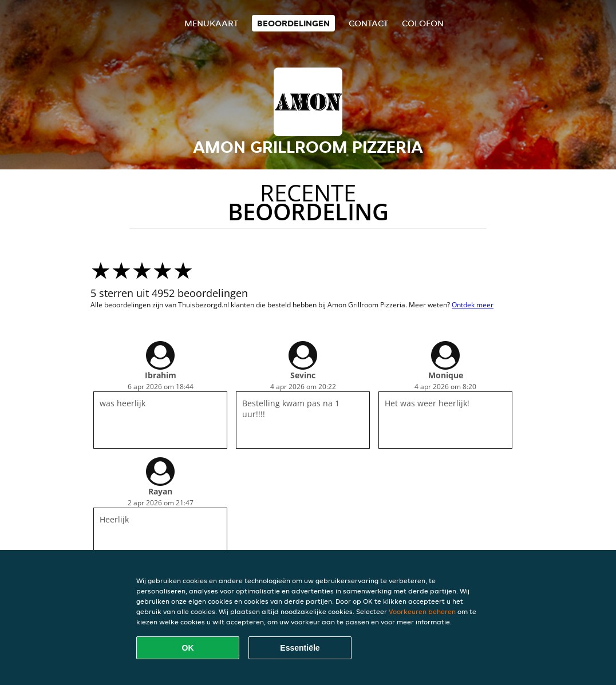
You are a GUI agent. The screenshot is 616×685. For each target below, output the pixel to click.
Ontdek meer (473, 305)
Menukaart (211, 23)
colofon (423, 23)
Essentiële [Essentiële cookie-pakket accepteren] (300, 648)
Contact (368, 23)
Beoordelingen (293, 23)
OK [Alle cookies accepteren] (188, 648)
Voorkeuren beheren (422, 611)
